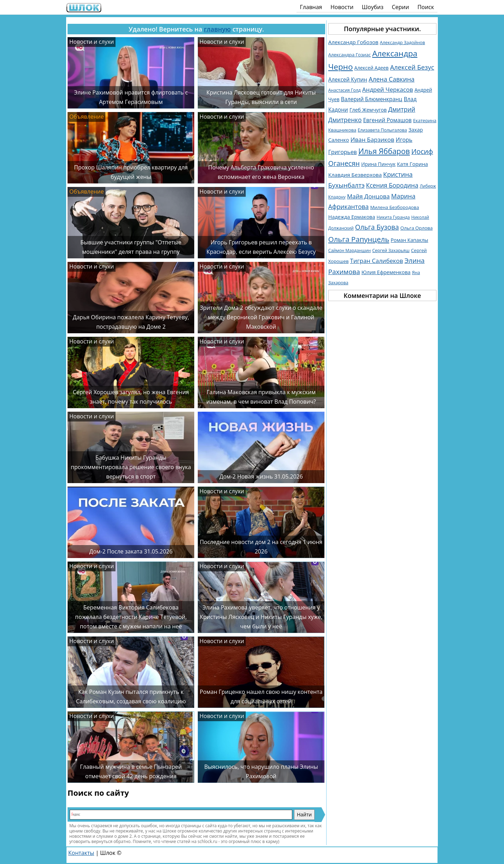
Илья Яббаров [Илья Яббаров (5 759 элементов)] (384, 151)
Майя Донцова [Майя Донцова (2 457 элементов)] (369, 196)
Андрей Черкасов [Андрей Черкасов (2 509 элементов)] (388, 89)
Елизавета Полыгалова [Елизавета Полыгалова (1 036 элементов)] (382, 130)
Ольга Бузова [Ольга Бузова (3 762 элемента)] (377, 227)
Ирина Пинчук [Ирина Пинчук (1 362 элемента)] (378, 164)
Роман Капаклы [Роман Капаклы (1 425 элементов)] (409, 240)
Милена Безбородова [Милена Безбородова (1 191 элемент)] (395, 207)
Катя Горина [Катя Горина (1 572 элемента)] (412, 164)
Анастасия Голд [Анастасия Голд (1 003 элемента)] (345, 90)
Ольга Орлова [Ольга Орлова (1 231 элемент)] (416, 228)
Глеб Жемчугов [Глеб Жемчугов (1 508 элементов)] (368, 110)
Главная (311, 7)
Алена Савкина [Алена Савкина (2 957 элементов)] (391, 79)
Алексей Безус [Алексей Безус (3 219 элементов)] (412, 67)
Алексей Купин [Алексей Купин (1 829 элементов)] (348, 80)
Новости (342, 7)
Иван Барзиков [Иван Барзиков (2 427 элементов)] (372, 140)
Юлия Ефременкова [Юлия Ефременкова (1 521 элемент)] (386, 272)
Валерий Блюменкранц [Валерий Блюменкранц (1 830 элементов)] (372, 99)
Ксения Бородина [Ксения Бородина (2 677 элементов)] (392, 185)
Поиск (426, 7)
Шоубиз (373, 7)
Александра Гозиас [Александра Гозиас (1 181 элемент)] (350, 55)
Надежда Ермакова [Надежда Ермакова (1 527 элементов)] (352, 217)
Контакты (81, 853)
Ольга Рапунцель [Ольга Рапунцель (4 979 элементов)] (359, 239)
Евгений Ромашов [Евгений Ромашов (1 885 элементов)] (387, 120)
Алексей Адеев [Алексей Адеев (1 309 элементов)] (371, 68)
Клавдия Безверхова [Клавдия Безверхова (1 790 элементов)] (355, 175)
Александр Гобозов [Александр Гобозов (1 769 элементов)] (353, 42)
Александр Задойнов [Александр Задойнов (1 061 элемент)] (402, 42)
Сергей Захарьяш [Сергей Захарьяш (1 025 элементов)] (391, 250)
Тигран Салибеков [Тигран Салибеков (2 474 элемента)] (376, 261)
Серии (400, 7)
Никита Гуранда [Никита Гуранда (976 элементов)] (393, 217)
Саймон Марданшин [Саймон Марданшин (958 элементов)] (350, 250)
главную (217, 29)
